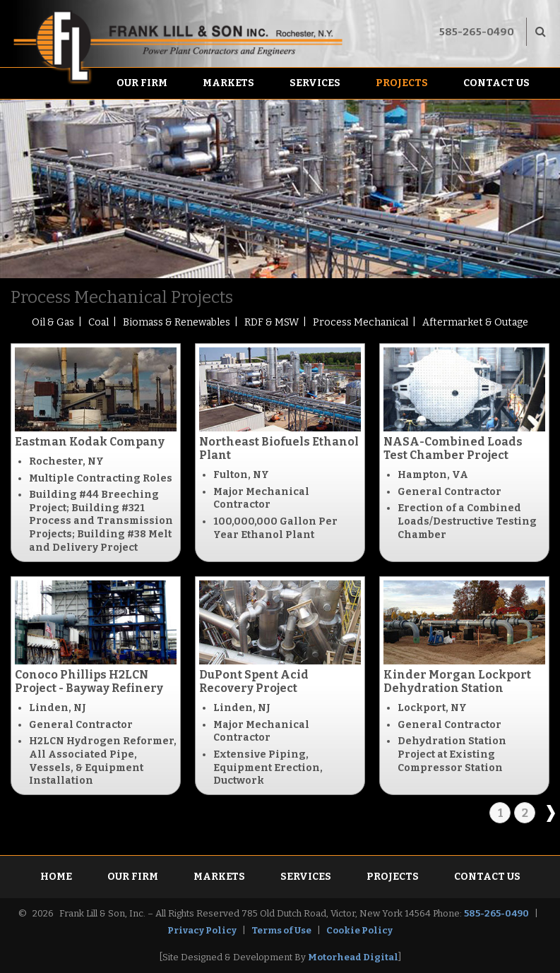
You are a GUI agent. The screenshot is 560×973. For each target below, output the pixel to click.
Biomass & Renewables (177, 322)
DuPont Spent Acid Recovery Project (254, 681)
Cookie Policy (359, 930)
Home (56, 877)
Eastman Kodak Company (90, 442)
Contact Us (496, 83)
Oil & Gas (53, 322)
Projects (402, 83)
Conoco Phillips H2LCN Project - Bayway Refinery (89, 681)
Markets (228, 83)
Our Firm (142, 83)
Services (315, 83)
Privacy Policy (202, 930)
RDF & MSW (272, 322)
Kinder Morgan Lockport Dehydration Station (457, 681)
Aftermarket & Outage (475, 322)
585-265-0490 (477, 32)
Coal (99, 322)
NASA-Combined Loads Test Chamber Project (453, 448)
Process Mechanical (361, 322)
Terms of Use (281, 930)
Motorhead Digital (353, 957)
